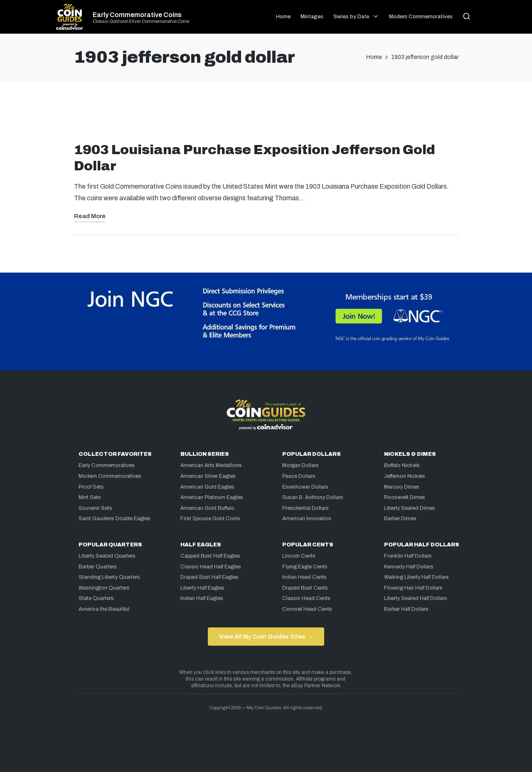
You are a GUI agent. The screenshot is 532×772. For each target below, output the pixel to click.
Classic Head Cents (306, 598)
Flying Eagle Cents (305, 567)
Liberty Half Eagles (202, 588)
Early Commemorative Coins (137, 15)
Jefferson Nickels (405, 476)
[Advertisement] (266, 115)
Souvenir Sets (95, 508)
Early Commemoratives (107, 465)
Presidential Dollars (305, 508)
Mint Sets (90, 497)
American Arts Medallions (211, 465)
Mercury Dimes (402, 487)
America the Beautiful (104, 609)
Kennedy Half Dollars (409, 567)
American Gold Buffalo (207, 508)
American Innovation (307, 519)
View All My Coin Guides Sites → (266, 637)
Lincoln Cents (299, 556)
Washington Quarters (104, 588)
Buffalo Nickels (402, 465)
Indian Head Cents (304, 577)
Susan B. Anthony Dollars (313, 497)
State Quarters (96, 598)
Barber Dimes (400, 519)
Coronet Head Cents (307, 609)
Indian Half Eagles (202, 598)
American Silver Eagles (208, 476)
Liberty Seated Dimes (410, 508)
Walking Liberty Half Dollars (416, 577)
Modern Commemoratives (110, 476)
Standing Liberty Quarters (109, 577)
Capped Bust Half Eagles (210, 556)
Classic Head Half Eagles (211, 567)
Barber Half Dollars (406, 609)
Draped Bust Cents (305, 588)
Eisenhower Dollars (305, 487)
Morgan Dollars (300, 465)
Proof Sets (91, 487)
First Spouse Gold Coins (210, 519)
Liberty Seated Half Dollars (416, 598)
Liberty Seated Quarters (107, 556)
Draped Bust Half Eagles (209, 577)
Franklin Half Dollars (408, 556)
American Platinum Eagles (212, 497)
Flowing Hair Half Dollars (413, 588)
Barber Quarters (98, 567)
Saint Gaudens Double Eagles (115, 519)
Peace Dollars (299, 476)
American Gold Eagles (207, 487)
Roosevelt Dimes (405, 497)
